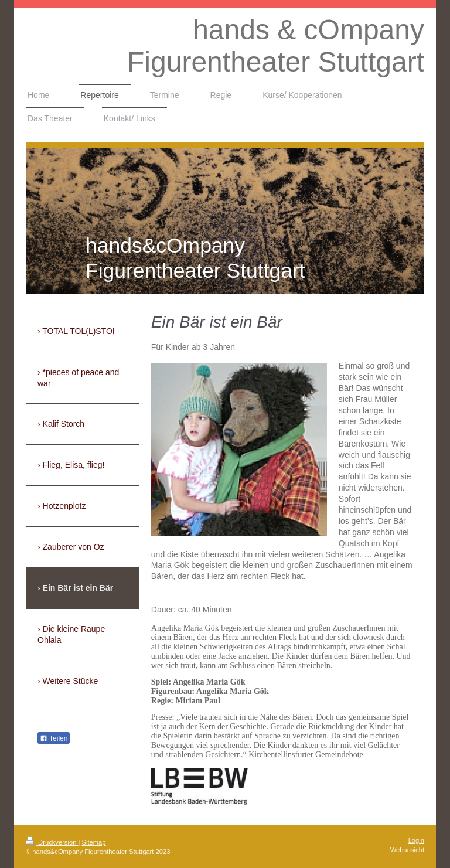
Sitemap (94, 842)
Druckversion (52, 842)
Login (416, 840)
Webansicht (407, 850)
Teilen (54, 738)
